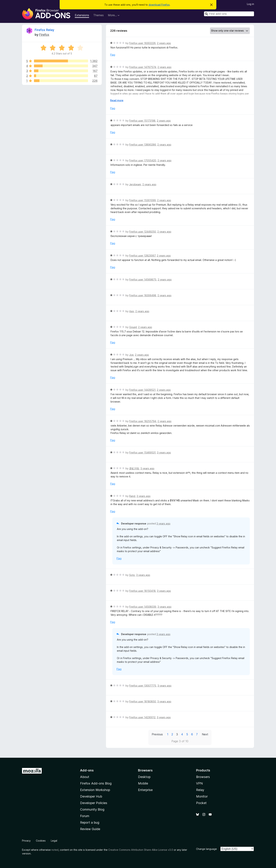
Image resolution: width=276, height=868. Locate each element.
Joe (131, 355)
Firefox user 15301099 (142, 200)
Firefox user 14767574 (143, 67)
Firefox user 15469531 (142, 452)
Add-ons (87, 770)
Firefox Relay (44, 30)
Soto (132, 575)
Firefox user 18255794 (143, 421)
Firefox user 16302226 (142, 43)
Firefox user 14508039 (143, 607)
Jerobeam (135, 184)
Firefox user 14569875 (143, 279)
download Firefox (159, 5)
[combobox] (229, 14)
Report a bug (90, 822)
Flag (113, 55)
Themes (98, 15)
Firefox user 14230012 (142, 717)
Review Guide (90, 829)
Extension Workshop (95, 790)
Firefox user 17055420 (143, 160)
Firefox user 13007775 (143, 686)
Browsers (203, 777)
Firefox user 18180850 (143, 701)
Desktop (144, 777)
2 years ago (164, 43)
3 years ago (164, 452)
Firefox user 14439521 (142, 390)
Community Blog (92, 809)
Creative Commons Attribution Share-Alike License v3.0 (141, 850)
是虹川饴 (134, 468)
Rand (132, 496)
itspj (132, 311)
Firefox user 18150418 (142, 591)
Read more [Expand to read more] (117, 100)
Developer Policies (94, 803)
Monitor (202, 796)
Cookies (41, 841)
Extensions (82, 15)
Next (205, 734)
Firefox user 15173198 (142, 121)
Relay (200, 790)
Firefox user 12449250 (143, 232)
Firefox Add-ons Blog (96, 783)
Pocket (201, 803)
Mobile (143, 783)
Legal (54, 841)
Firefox (44, 35)
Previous (157, 734)
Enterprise (145, 790)
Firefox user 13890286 (143, 145)
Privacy (26, 841)
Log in (250, 4)
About (85, 777)
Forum (85, 816)
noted (55, 850)
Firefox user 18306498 (143, 295)
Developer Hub (91, 796)
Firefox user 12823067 (142, 256)
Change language (206, 849)
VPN (199, 783)
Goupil (133, 327)
